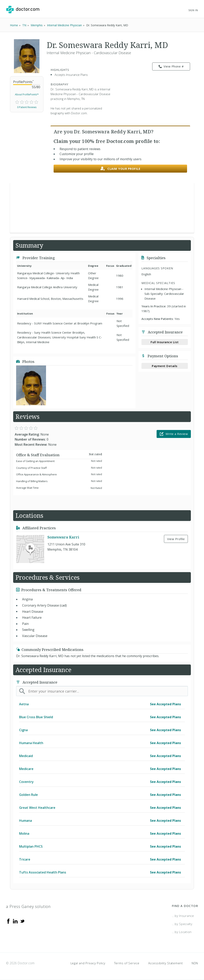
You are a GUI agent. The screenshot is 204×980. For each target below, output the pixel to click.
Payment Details (165, 366)
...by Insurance (183, 916)
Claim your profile (120, 169)
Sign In (193, 10)
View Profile (176, 539)
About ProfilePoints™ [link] (27, 94)
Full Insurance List (165, 342)
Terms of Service (127, 963)
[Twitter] (22, 921)
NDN (195, 963)
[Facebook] (8, 921)
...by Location (182, 932)
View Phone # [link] (171, 66)
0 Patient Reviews (27, 107)
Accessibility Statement (166, 963)
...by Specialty (182, 924)
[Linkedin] (15, 921)
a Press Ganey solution (28, 906)
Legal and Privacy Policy (88, 963)
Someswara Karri (63, 537)
